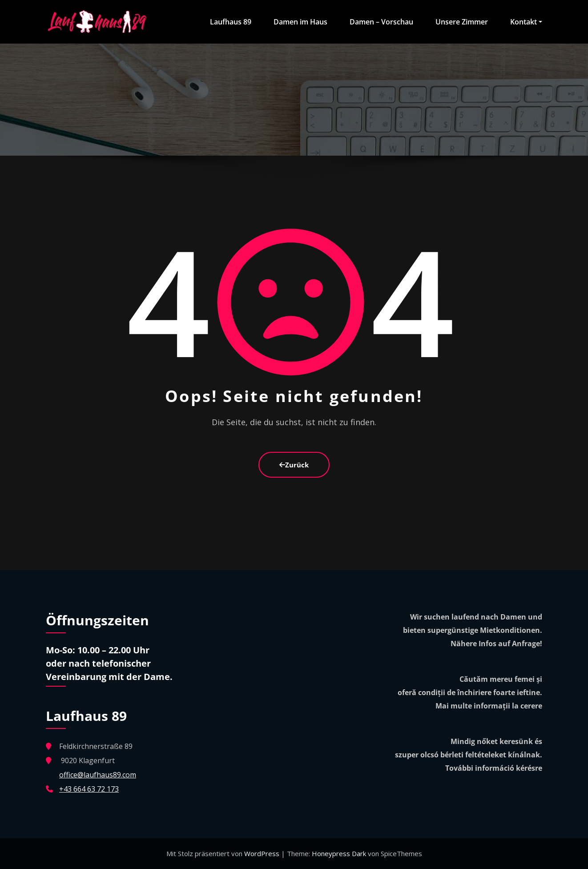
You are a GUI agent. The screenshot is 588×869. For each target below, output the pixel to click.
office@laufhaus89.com (98, 775)
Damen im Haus (300, 22)
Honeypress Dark (339, 853)
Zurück (294, 465)
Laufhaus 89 (231, 22)
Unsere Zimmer (462, 22)
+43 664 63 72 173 (89, 789)
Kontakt (526, 22)
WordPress (263, 853)
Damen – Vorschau (381, 22)
